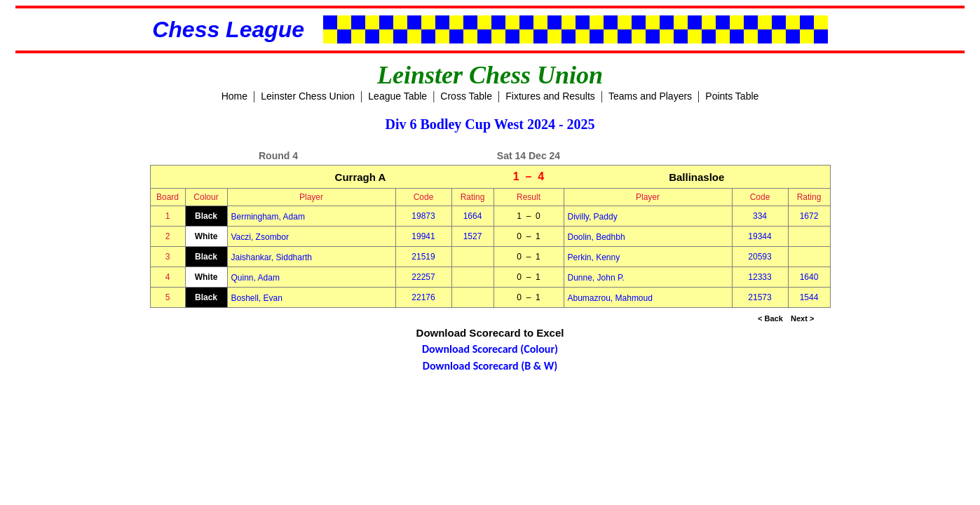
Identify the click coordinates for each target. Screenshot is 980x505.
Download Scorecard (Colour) (490, 349)
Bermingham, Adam (268, 217)
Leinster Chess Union (308, 96)
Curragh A (361, 177)
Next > (802, 318)
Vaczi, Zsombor (260, 237)
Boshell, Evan (257, 298)
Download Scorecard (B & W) (490, 366)
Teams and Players (650, 96)
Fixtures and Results (550, 96)
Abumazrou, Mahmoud (610, 298)
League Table (397, 96)
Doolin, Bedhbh (597, 237)
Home (234, 96)
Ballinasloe (696, 177)
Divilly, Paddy (593, 217)
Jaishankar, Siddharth (272, 257)
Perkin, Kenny (594, 257)
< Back (770, 318)
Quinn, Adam (256, 278)
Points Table (732, 96)
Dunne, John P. (596, 278)
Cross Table (466, 96)
